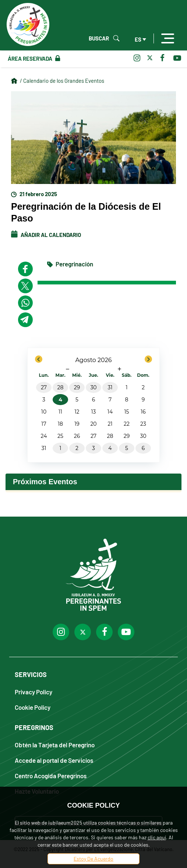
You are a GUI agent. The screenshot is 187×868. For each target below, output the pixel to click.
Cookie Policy (33, 707)
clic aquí (157, 837)
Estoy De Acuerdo (93, 859)
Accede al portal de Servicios (54, 760)
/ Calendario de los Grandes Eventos (62, 81)
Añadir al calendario (46, 235)
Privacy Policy (33, 692)
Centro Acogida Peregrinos (51, 775)
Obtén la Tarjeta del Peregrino (55, 745)
